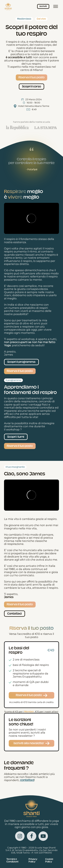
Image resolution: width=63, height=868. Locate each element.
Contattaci (14, 614)
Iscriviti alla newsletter (29, 743)
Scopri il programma (21, 362)
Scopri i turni (16, 437)
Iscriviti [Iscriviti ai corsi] (43, 6)
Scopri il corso (32, 86)
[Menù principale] (56, 6)
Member (29, 712)
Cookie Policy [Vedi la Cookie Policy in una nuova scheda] (49, 860)
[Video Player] (31, 218)
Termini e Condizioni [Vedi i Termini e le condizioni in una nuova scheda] (12, 860)
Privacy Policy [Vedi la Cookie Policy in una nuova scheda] (33, 860)
